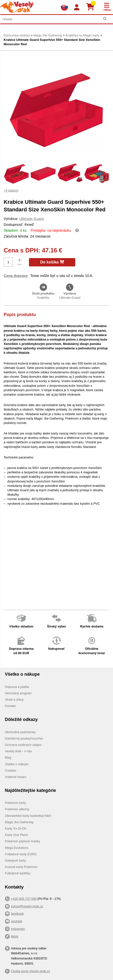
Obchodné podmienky (20, 732)
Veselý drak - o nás (18, 751)
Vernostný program (18, 693)
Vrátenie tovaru (16, 777)
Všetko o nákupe (17, 764)
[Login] (77, 7)
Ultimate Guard (31, 219)
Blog (8, 758)
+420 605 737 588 (24, 899)
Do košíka (52, 262)
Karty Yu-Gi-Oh (16, 828)
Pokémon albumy (17, 809)
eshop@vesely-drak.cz (27, 906)
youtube (17, 921)
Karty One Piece (16, 835)
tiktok (15, 936)
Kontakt (10, 706)
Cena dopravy (16, 276)
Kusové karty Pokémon (21, 867)
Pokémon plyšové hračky (23, 841)
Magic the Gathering (48, 35)
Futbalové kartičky (18, 873)
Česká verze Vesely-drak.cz (30, 971)
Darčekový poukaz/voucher (24, 738)
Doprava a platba (17, 687)
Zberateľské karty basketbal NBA (28, 816)
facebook (17, 914)
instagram (18, 929)
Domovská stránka (17, 35)
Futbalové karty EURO (21, 854)
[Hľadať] (105, 19)
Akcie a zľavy (14, 700)
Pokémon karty (15, 803)
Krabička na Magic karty (82, 35)
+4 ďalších (11, 190)
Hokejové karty (15, 860)
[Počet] (8, 262)
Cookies (11, 770)
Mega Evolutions (17, 848)
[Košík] (92, 7)
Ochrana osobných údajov (23, 745)
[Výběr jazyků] (64, 7)
